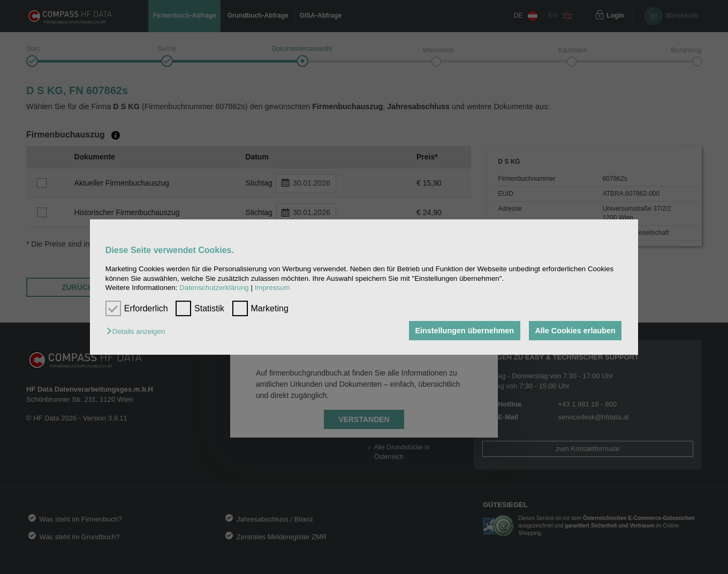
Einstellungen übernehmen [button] (464, 331)
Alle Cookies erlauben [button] (575, 331)
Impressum (272, 288)
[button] (138, 331)
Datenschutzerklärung (214, 288)
